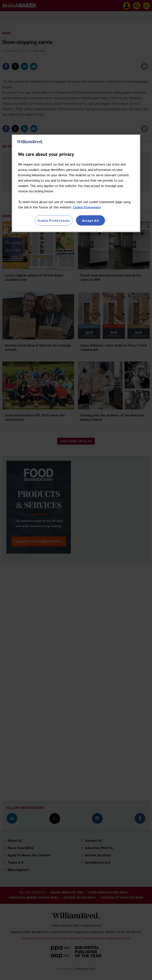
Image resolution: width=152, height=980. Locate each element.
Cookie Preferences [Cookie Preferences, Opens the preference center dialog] (54, 220)
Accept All (91, 220)
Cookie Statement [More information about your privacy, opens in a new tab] (87, 207)
